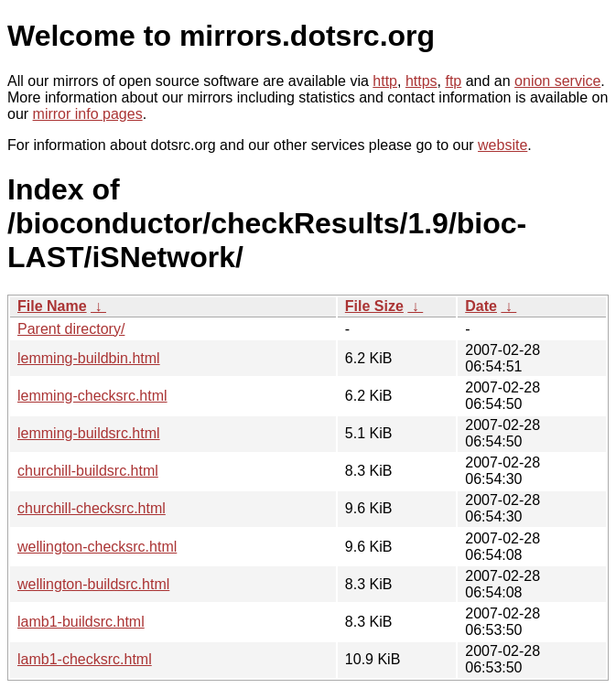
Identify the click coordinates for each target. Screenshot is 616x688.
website (503, 145)
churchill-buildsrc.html (88, 471)
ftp (453, 81)
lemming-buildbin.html (89, 358)
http (385, 81)
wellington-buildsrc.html (93, 584)
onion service (557, 81)
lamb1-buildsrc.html (81, 622)
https (421, 81)
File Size (374, 306)
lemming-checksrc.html (92, 396)
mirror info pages (88, 114)
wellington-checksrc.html (97, 547)
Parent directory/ (71, 329)
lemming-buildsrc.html (89, 433)
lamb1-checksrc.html (85, 659)
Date (481, 306)
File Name (52, 306)
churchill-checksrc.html (92, 508)
